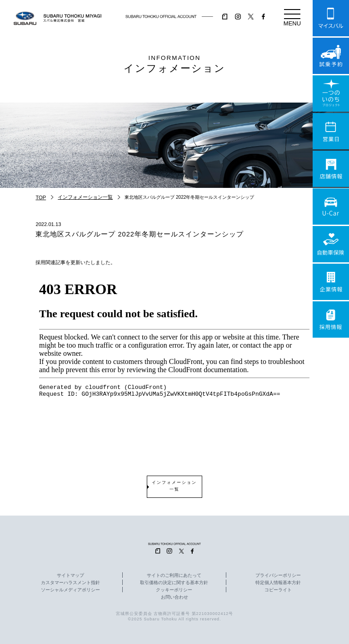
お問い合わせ (174, 597)
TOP (41, 197)
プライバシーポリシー (278, 575)
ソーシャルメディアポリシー (70, 590)
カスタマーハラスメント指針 (70, 583)
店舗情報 (331, 169)
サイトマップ (70, 575)
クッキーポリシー (174, 590)
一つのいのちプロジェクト (331, 93)
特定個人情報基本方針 (278, 583)
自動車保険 (331, 244)
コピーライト (278, 590)
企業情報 (331, 282)
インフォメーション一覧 (85, 197)
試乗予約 (331, 56)
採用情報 (331, 320)
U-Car (331, 206)
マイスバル (331, 18)
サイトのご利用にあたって (174, 575)
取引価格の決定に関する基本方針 (174, 583)
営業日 (331, 131)
